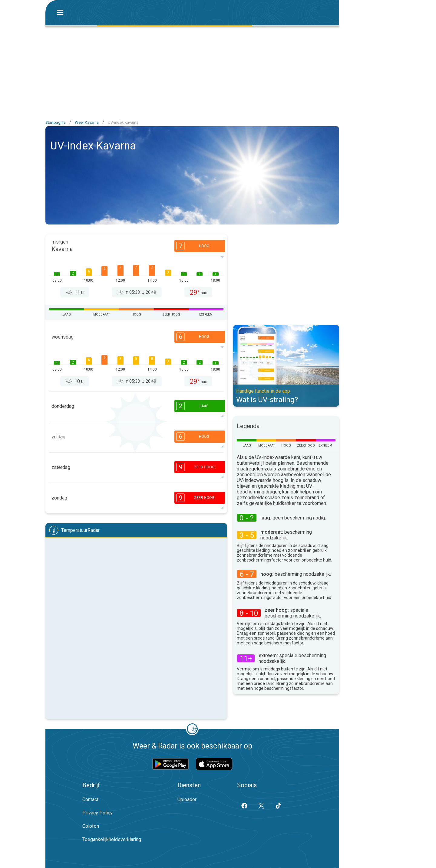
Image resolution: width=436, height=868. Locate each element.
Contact (90, 799)
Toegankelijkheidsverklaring (112, 839)
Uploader (187, 799)
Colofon (91, 826)
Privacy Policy (97, 813)
